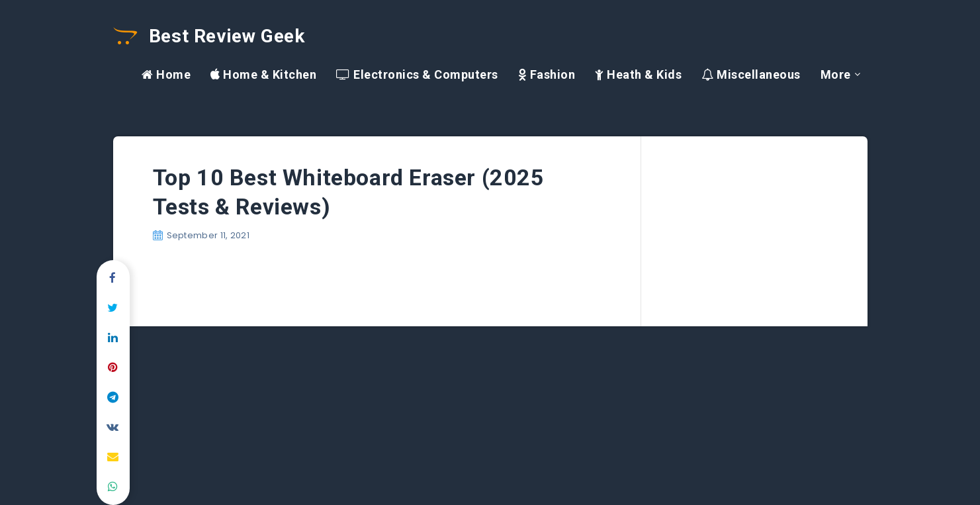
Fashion (547, 74)
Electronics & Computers (417, 74)
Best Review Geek (209, 36)
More (836, 74)
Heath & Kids (638, 74)
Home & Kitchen (263, 74)
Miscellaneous (751, 74)
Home (166, 74)
